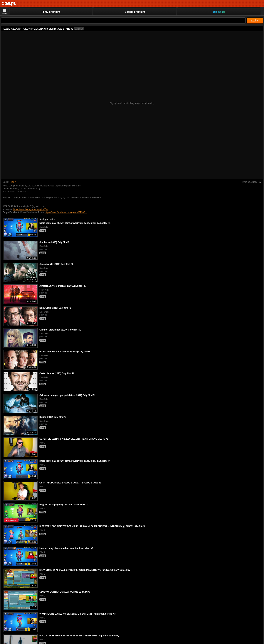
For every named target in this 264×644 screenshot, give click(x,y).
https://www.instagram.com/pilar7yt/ (31, 209)
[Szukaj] (123, 20)
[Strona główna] (9, 4)
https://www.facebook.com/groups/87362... (66, 212)
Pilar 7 (13, 182)
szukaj (255, 21)
